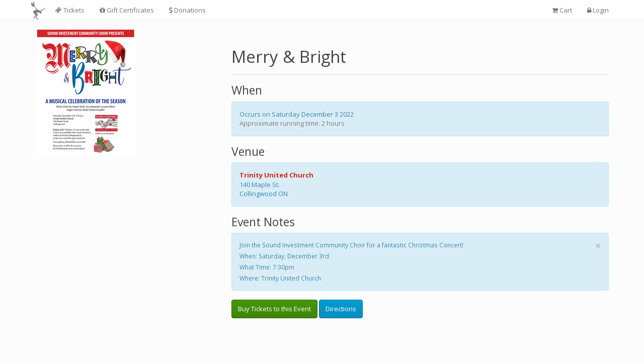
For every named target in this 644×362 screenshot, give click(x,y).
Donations (187, 10)
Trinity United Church (276, 175)
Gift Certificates (127, 10)
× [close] (598, 246)
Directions (341, 309)
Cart (562, 10)
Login (598, 10)
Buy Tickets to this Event (274, 309)
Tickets (70, 10)
